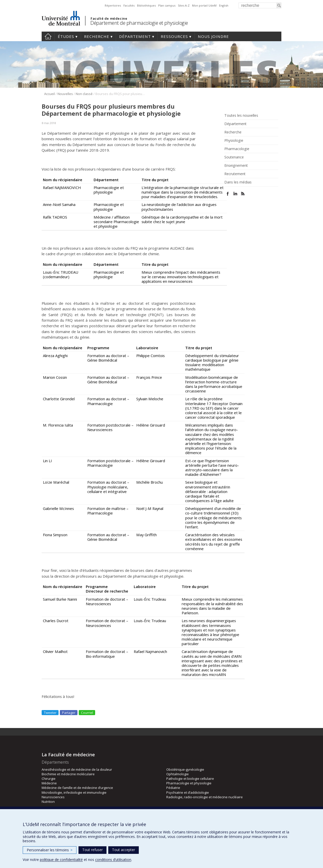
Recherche (97, 36)
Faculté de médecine (109, 18)
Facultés (129, 5)
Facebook (228, 194)
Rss (243, 194)
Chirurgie (49, 779)
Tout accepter (124, 850)
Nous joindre (213, 36)
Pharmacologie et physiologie (189, 783)
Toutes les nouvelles (241, 115)
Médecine (49, 783)
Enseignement (236, 166)
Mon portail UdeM (204, 5)
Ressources (174, 36)
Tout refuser (92, 850)
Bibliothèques (146, 5)
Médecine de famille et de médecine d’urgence (77, 788)
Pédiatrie (173, 788)
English (224, 5)
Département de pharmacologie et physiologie (139, 23)
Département (135, 36)
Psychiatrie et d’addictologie (188, 792)
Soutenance (234, 157)
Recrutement (235, 174)
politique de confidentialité (61, 860)
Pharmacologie (237, 149)
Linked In (235, 194)
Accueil (48, 36)
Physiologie (234, 140)
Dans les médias (238, 182)
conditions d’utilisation (113, 860)
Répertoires (113, 5)
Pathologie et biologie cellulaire (190, 779)
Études (66, 36)
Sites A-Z (184, 5)
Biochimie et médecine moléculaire (68, 774)
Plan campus (167, 5)
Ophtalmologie (178, 774)
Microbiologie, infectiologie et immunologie (74, 792)
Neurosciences (53, 797)
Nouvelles (65, 94)
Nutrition (48, 802)
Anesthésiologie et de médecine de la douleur (77, 769)
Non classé (84, 94)
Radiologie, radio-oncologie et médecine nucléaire (205, 797)
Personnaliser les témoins (50, 850)
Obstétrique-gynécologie (185, 769)
